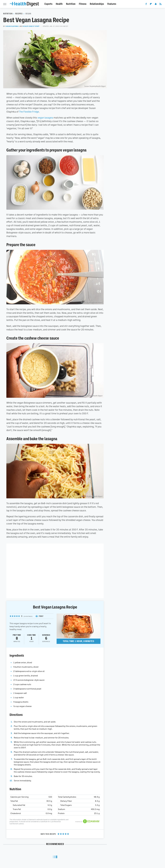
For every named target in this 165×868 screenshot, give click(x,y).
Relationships (97, 4)
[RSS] (160, 5)
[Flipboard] (151, 5)
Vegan (28, 14)
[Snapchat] (156, 5)
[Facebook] (146, 5)
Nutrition (71, 4)
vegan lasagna (45, 118)
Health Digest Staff (31, 26)
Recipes (19, 14)
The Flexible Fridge (29, 112)
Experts (48, 4)
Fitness (83, 4)
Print (39, 616)
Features (112, 4)
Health (59, 4)
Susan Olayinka (12, 26)
